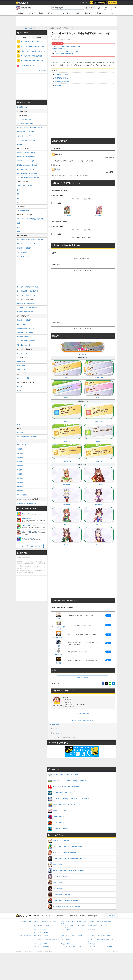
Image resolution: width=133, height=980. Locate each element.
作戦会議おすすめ (75, 46)
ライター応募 (111, 916)
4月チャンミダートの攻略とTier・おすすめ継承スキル (34, 51)
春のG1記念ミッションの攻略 (26, 132)
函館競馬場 (20, 453)
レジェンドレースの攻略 (24, 136)
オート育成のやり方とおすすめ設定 (27, 287)
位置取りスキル (67, 453)
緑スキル (99, 433)
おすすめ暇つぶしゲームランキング (32, 546)
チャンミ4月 (64, 13)
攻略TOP (21, 13)
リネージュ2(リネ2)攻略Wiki (42, 946)
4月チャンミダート (59, 54)
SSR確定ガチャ (21, 144)
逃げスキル (67, 516)
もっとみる (42, 70)
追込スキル (99, 536)
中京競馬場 (20, 474)
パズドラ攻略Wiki (66, 930)
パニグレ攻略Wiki (92, 944)
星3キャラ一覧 (21, 361)
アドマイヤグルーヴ (59, 51)
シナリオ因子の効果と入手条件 (26, 169)
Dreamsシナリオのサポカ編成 (26, 157)
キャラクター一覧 (22, 353)
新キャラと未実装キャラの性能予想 (27, 291)
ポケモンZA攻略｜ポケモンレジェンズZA (45, 922)
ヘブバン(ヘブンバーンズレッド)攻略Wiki (99, 936)
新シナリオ (52, 13)
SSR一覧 (19, 386)
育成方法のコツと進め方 (24, 248)
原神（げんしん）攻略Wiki (41, 936)
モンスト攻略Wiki (92, 930)
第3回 (18, 231)
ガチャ (31, 13)
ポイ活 (84, 3)
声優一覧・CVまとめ (23, 256)
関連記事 (58, 85)
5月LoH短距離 (69, 54)
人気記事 (24, 37)
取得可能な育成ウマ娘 (62, 82)
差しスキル (67, 536)
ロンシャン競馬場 (22, 495)
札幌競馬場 (20, 449)
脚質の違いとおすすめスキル (25, 345)
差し (18, 198)
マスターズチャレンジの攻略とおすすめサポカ (31, 219)
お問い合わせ (74, 916)
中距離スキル (67, 496)
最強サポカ (100, 13)
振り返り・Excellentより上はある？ (28, 165)
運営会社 (83, 916)
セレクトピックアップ (72, 51)
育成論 (41, 13)
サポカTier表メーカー (27, 65)
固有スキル (67, 389)
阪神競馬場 (20, 482)
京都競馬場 (20, 478)
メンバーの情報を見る (83, 714)
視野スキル (99, 453)
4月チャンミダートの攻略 (24, 186)
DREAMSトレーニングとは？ (26, 161)
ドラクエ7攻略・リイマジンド (42, 926)
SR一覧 (19, 390)
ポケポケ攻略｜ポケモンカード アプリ (98, 926)
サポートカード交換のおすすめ (26, 295)
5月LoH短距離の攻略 (23, 211)
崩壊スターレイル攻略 (40, 930)
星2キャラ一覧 (21, 366)
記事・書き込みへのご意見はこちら (83, 721)
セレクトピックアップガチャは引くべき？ (29, 128)
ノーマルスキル (99, 369)
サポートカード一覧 (23, 378)
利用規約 (36, 916)
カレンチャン (99, 211)
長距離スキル (99, 496)
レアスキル (67, 369)
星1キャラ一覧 (21, 370)
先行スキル (99, 516)
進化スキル (99, 389)
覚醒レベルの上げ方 (23, 324)
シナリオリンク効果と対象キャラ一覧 (28, 178)
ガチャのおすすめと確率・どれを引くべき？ (34, 61)
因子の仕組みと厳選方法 (24, 337)
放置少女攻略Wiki (66, 944)
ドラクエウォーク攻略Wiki (41, 932)
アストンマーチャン (67, 211)
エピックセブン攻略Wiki (41, 944)
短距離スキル (67, 476)
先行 (18, 194)
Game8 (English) (93, 916)
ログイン (113, 3)
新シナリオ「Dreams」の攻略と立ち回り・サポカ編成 (34, 46)
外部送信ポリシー (62, 916)
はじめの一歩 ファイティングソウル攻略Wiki (100, 946)
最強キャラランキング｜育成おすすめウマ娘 (30, 240)
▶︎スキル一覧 (83, 348)
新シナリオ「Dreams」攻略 (61, 46)
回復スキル (67, 413)
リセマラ (112, 13)
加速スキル (67, 433)
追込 (18, 202)
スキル (55, 729)
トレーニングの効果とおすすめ (26, 341)
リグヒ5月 (76, 13)
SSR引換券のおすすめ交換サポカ (27, 308)
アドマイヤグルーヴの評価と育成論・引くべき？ (34, 56)
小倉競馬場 (20, 487)
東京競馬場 (20, 466)
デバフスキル (99, 413)
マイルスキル (99, 476)
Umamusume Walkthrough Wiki (27, 503)
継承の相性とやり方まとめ (25, 333)
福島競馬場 (20, 457)
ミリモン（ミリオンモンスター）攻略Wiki (72, 946)
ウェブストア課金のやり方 (25, 312)
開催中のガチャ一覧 (59, 49)
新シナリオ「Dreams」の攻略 (26, 153)
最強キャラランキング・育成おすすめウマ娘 (34, 42)
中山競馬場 (20, 470)
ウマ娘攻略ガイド (57, 725)
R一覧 (19, 424)
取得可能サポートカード (63, 78)
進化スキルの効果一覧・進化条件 (27, 173)
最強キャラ (88, 13)
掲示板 (39, 37)
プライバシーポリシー (48, 916)
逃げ (18, 190)
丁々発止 (56, 169)
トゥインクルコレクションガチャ (27, 140)
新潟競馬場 (20, 462)
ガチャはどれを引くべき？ (25, 119)
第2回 (18, 227)
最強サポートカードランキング (26, 244)
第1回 (18, 223)
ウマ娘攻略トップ (22, 107)
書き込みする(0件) (83, 677)
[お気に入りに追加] (90, 8)
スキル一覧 (20, 432)
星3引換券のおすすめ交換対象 (26, 303)
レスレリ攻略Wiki (66, 940)
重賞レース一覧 (21, 445)
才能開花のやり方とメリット (25, 328)
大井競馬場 (20, 491)
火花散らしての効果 (61, 74)
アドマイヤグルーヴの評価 (25, 124)
